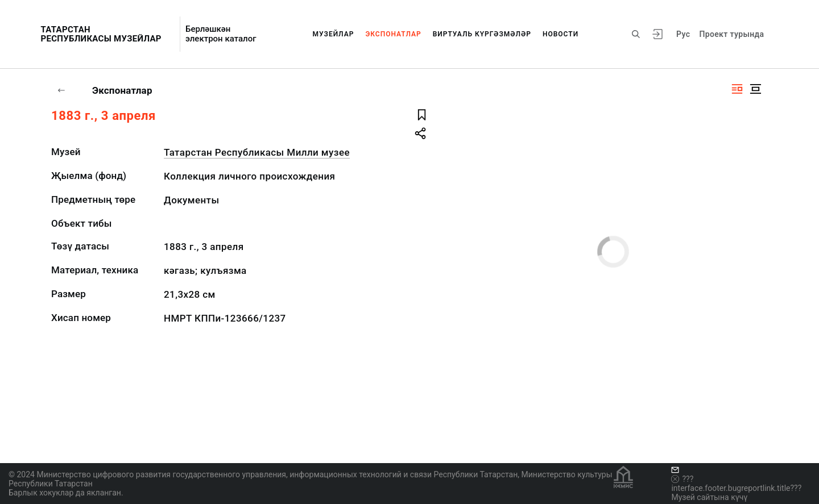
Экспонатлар (393, 34)
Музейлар (334, 34)
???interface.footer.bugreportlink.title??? (736, 484)
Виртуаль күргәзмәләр (482, 34)
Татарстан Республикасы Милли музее (257, 152)
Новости (561, 34)
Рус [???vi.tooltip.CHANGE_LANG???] (683, 34)
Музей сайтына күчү (709, 497)
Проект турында (731, 34)
